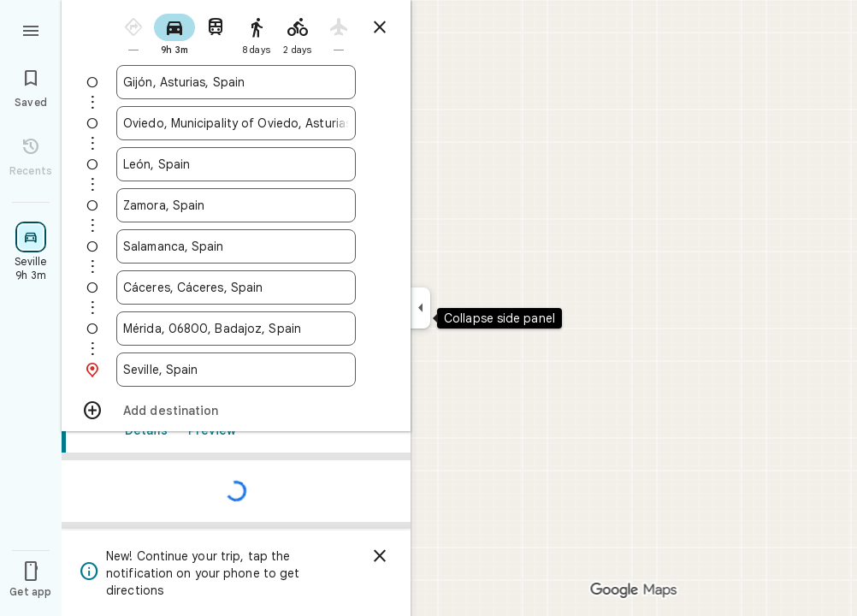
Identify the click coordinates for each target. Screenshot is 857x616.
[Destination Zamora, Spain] (236, 205)
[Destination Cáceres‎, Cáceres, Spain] (236, 287)
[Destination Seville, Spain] (236, 370)
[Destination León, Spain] (236, 164)
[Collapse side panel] (420, 308)
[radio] (133, 33)
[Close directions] (380, 27)
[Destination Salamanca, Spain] (236, 246)
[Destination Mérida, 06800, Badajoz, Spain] (236, 329)
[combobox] (236, 82)
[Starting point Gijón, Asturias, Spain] (236, 82)
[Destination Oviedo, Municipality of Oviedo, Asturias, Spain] (236, 123)
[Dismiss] (380, 556)
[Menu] (31, 29)
